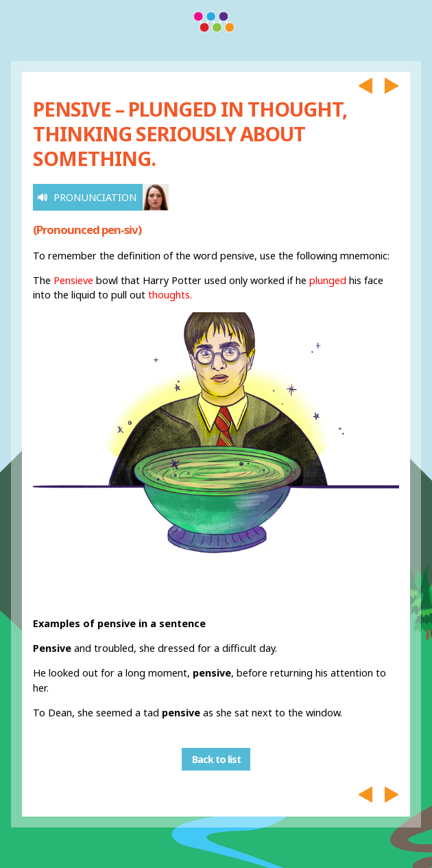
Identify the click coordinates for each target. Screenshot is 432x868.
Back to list (216, 759)
